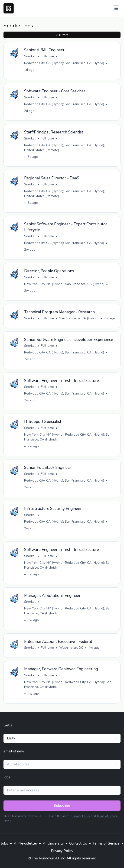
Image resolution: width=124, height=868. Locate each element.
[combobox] (62, 738)
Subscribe (62, 806)
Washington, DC (71, 648)
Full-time (47, 56)
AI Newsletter (25, 843)
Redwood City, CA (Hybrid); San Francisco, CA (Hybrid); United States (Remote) (64, 148)
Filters (62, 35)
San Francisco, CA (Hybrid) (79, 318)
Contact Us (78, 843)
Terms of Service (107, 816)
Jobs (5, 843)
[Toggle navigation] (116, 8)
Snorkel (30, 56)
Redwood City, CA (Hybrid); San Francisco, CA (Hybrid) (64, 63)
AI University (53, 843)
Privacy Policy (81, 816)
